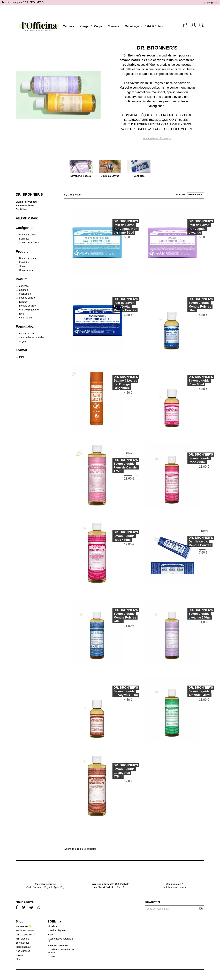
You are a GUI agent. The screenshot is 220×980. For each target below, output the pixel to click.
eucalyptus (25, 294)
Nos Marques (23, 951)
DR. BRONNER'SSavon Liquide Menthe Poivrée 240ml (116, 616)
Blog (18, 959)
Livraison (53, 926)
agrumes (24, 286)
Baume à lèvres (28, 258)
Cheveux (113, 26)
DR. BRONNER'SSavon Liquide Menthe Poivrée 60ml (191, 305)
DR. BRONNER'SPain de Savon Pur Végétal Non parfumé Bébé (116, 227)
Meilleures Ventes (25, 930)
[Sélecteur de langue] (211, 3)
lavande (23, 302)
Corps (98, 26)
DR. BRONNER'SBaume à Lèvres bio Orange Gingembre (116, 382)
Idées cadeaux (23, 947)
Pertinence (196, 195)
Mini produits (22, 939)
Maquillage (132, 26)
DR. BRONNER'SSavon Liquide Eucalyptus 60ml (116, 691)
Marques (69, 26)
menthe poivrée (28, 306)
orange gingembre (29, 310)
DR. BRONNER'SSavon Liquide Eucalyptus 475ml (116, 771)
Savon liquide (26, 270)
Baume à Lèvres (25, 205)
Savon (23, 266)
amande (24, 290)
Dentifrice (21, 209)
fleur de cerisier (27, 298)
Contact (52, 956)
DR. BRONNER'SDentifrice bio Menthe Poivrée (191, 541)
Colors (19, 955)
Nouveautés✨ (24, 926)
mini (21, 357)
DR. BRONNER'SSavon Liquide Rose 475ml (116, 536)
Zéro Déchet (22, 943)
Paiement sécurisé (58, 945)
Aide (50, 935)
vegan (22, 341)
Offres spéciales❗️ (26, 935)
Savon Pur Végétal (26, 202)
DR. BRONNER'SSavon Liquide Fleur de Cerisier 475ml (116, 466)
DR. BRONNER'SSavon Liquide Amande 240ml (191, 691)
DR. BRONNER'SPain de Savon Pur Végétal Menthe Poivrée (116, 305)
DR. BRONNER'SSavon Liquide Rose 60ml (191, 381)
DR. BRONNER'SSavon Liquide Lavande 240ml (191, 614)
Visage (84, 26)
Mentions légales (57, 930)
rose (22, 314)
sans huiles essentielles (32, 337)
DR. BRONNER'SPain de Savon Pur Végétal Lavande (191, 227)
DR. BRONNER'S (29, 194)
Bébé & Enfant (154, 26)
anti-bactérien (26, 333)
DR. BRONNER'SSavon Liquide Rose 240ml (191, 458)
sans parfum (26, 318)
